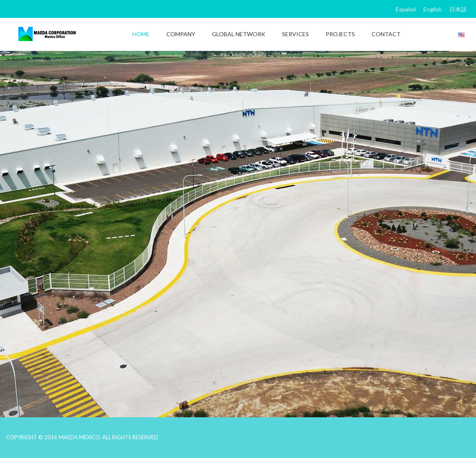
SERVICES (295, 34)
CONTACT (386, 34)
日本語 (458, 9)
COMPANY (181, 34)
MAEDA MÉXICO (79, 437)
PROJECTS (340, 34)
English (433, 9)
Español (406, 9)
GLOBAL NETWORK (239, 34)
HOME (141, 34)
